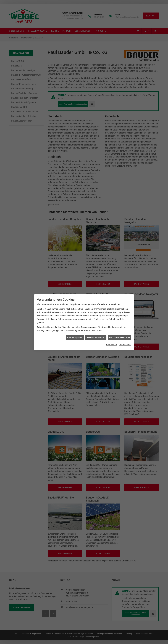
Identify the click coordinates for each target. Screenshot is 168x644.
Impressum (111, 345)
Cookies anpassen (75, 337)
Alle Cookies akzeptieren (119, 337)
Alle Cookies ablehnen (96, 337)
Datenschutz (125, 345)
